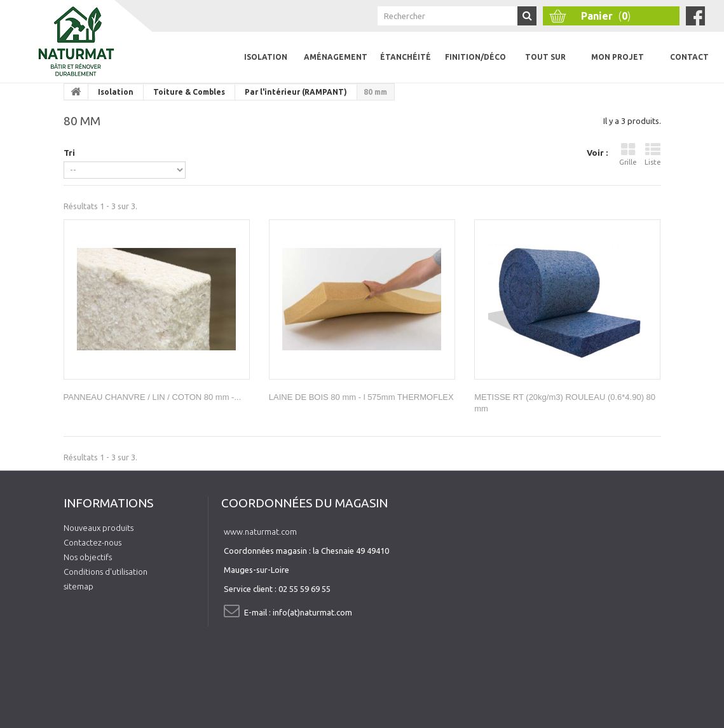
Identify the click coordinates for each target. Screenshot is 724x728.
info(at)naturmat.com (312, 612)
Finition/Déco (475, 57)
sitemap (79, 586)
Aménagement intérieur (336, 68)
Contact (689, 57)
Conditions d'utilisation (106, 572)
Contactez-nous (92, 542)
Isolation (266, 57)
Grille (628, 154)
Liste (653, 154)
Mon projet (618, 57)
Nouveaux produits (99, 528)
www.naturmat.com (260, 532)
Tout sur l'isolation (546, 68)
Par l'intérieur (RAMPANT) (296, 92)
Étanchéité (406, 57)
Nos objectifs (88, 557)
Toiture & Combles (189, 92)
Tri (69, 153)
